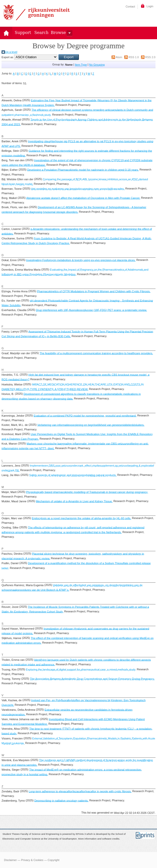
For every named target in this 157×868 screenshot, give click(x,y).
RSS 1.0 (134, 57)
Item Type (81, 65)
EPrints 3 (81, 834)
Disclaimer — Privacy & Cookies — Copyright (32, 860)
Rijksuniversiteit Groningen (37, 12)
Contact (130, 6)
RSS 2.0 (150, 57)
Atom (119, 57)
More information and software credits (99, 839)
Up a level (11, 52)
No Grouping (97, 65)
